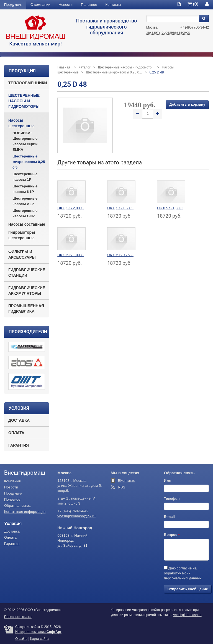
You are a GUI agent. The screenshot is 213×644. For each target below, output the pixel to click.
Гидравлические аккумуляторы (27, 291)
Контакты (113, 5)
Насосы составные (27, 224)
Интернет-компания (38, 632)
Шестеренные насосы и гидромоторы (24, 101)
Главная (64, 67)
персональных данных (183, 578)
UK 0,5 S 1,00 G (70, 255)
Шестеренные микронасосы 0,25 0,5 (29, 162)
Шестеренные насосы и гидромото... (126, 67)
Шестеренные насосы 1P (25, 177)
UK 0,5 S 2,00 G (70, 208)
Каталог (84, 67)
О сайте (21, 639)
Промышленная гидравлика (26, 309)
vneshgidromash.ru (188, 615)
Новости (66, 5)
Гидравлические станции (27, 273)
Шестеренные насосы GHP (25, 213)
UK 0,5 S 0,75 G (120, 255)
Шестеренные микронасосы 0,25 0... (114, 72)
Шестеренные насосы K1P (25, 189)
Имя (168, 481)
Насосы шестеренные (21, 123)
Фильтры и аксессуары (22, 254)
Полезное (89, 5)
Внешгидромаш (35, 36)
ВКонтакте (127, 481)
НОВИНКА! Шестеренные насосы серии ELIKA (25, 141)
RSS (122, 487)
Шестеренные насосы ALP (25, 201)
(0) (193, 4)
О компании (40, 5)
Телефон (172, 499)
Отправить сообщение (188, 589)
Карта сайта (39, 639)
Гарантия (19, 445)
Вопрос (172, 535)
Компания (12, 481)
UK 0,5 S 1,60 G (120, 208)
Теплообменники (28, 83)
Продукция (13, 5)
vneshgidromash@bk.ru (76, 516)
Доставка (19, 420)
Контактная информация (25, 512)
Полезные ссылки (18, 617)
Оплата (16, 433)
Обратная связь (17, 506)
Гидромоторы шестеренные (22, 235)
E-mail (169, 517)
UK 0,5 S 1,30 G (170, 208)
